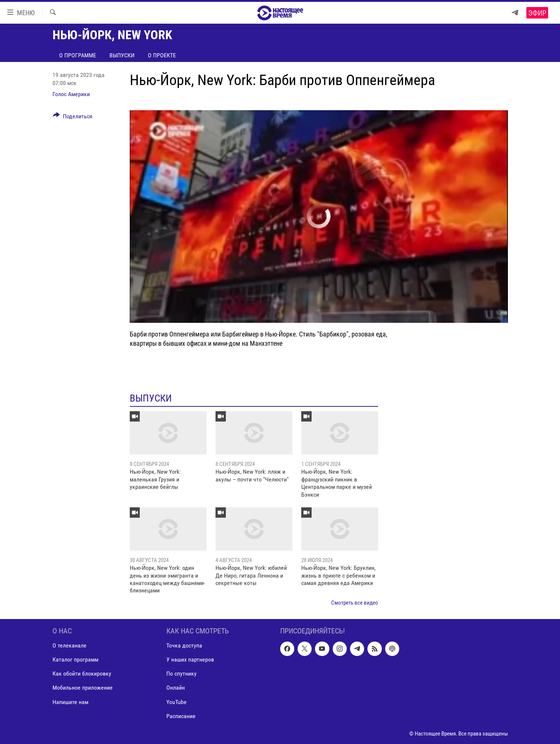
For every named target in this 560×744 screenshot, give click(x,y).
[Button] (73, 118)
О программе (78, 55)
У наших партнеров (190, 660)
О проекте (162, 55)
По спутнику (181, 674)
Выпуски (122, 55)
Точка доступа (184, 646)
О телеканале (69, 646)
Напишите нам (70, 702)
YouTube (177, 702)
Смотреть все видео (355, 603)
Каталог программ (75, 660)
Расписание (181, 716)
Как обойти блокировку (82, 674)
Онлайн (176, 688)
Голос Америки (71, 94)
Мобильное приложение (83, 688)
